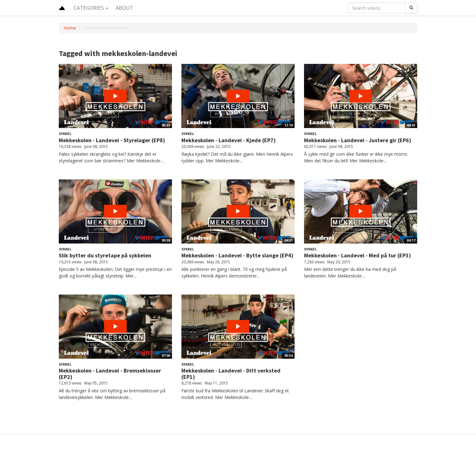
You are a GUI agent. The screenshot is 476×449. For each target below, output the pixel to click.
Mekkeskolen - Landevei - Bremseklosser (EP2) (110, 374)
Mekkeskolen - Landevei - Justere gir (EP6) (358, 140)
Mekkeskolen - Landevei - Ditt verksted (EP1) (231, 374)
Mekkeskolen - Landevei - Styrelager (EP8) (112, 140)
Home (70, 28)
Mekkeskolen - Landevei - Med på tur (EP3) (357, 255)
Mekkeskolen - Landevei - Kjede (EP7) (229, 140)
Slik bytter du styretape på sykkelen (105, 255)
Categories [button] (91, 8)
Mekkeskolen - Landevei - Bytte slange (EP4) (237, 255)
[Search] (411, 8)
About (125, 8)
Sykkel (65, 134)
